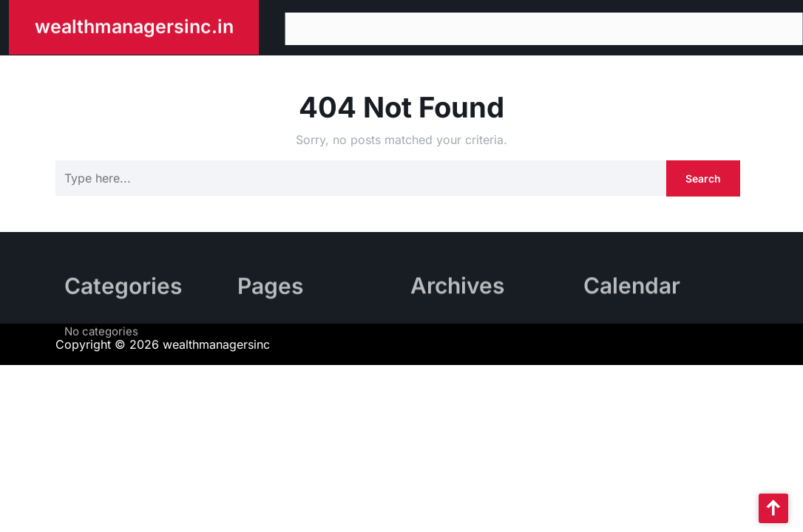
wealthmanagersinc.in (134, 25)
